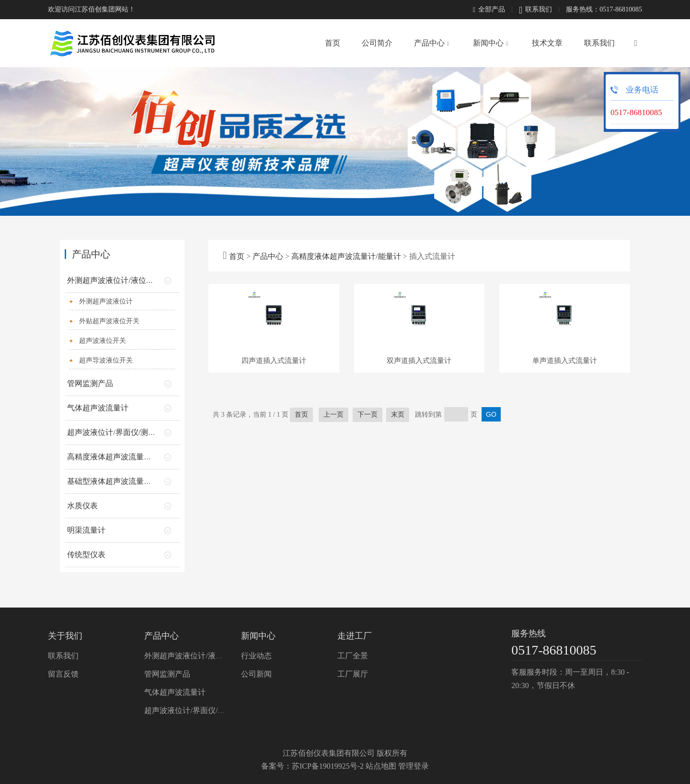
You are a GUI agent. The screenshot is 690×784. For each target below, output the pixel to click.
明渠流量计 (86, 530)
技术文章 (547, 43)
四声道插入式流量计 (274, 410)
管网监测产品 (90, 383)
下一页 (368, 464)
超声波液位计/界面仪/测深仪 (115, 432)
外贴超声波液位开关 (109, 321)
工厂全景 (353, 656)
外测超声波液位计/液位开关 (114, 280)
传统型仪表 (86, 555)
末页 (398, 464)
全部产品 (489, 10)
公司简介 (377, 43)
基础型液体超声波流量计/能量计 (122, 481)
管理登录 (414, 766)
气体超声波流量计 (98, 408)
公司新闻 (256, 674)
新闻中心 (488, 43)
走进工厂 (355, 636)
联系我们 (535, 10)
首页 (333, 43)
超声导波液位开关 (106, 360)
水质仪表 (82, 506)
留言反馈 (63, 674)
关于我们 (65, 636)
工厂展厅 (353, 674)
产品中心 (429, 43)
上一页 (333, 464)
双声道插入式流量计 (419, 410)
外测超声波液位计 (106, 301)
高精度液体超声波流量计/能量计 (346, 256)
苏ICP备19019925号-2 (328, 766)
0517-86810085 (554, 650)
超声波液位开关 (103, 341)
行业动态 (256, 656)
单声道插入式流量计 (565, 410)
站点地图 (381, 766)
